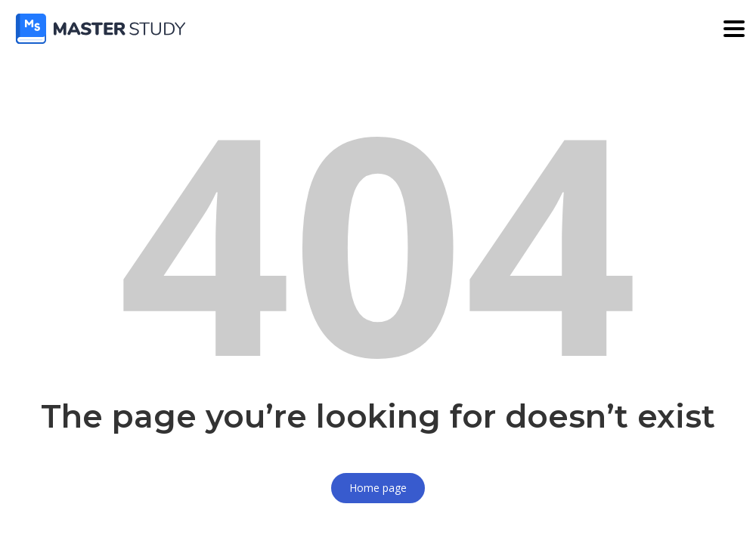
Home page (378, 488)
